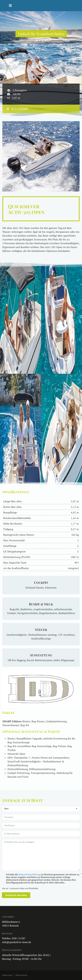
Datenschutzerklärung (29, 874)
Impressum (7, 975)
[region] (41, 27)
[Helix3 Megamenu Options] (10, 6)
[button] (4, 27)
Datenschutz (21, 975)
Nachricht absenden (16, 895)
